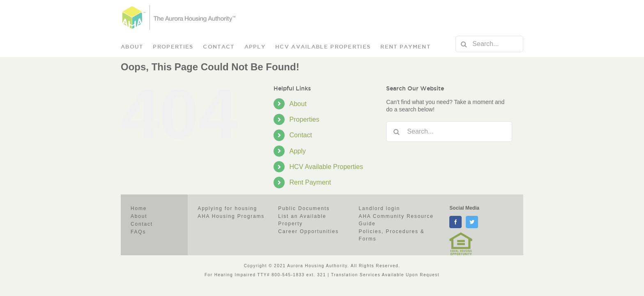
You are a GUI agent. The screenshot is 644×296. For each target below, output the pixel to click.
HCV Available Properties (326, 167)
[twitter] (472, 222)
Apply (298, 151)
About (298, 104)
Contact (301, 135)
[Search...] (489, 44)
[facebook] (455, 222)
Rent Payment (310, 182)
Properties (305, 119)
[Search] (464, 44)
